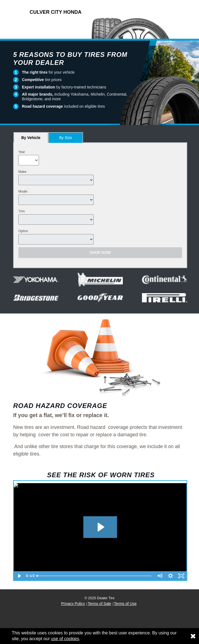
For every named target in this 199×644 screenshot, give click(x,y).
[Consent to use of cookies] (193, 636)
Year (22, 152)
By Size (66, 138)
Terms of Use (125, 604)
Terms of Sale (99, 604)
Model (23, 191)
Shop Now (100, 252)
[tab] (31, 138)
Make (22, 172)
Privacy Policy (73, 604)
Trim (22, 211)
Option (23, 231)
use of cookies (65, 639)
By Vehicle (31, 139)
